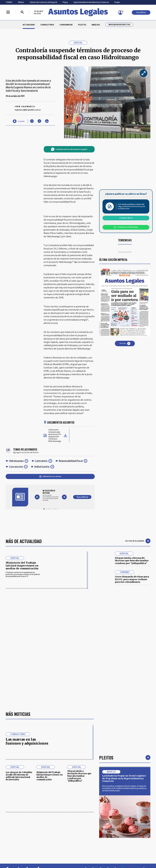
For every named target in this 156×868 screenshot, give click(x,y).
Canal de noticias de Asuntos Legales (69, 149)
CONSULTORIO (47, 25)
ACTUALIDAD (29, 25)
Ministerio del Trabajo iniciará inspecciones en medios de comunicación (22, 566)
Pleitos (106, 757)
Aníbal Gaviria (42, 467)
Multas (21, 2)
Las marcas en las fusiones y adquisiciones (27, 741)
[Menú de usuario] (120, 12)
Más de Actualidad (24, 541)
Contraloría (41, 461)
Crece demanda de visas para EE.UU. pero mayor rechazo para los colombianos (132, 579)
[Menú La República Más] (8, 12)
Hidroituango (16, 461)
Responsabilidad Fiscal (71, 461)
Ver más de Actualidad (138, 541)
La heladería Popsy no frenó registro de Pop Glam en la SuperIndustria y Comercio (124, 778)
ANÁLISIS (96, 25)
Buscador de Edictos (119, 25)
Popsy (65, 2)
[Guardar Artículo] (19, 121)
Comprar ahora (126, 218)
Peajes (117, 2)
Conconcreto (16, 467)
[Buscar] (22, 12)
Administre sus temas (50, 476)
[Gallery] (51, 495)
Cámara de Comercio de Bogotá (43, 2)
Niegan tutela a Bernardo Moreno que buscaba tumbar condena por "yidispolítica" (132, 561)
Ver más (125, 343)
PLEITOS (82, 25)
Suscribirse (141, 12)
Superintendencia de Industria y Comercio (91, 2)
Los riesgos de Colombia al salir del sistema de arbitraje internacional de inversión (19, 776)
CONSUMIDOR (66, 25)
